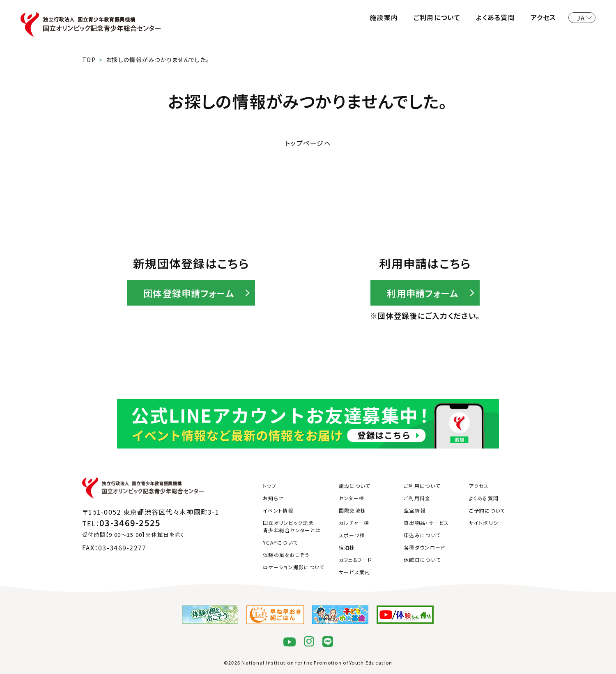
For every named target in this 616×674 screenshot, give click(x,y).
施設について (355, 486)
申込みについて (422, 535)
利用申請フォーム (423, 293)
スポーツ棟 (352, 535)
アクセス (543, 17)
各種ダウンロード (424, 547)
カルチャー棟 (354, 523)
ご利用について (437, 17)
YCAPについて (280, 542)
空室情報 (415, 510)
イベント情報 (278, 510)
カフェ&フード (355, 560)
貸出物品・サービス (426, 523)
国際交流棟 (352, 510)
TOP (89, 60)
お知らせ (273, 498)
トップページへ (308, 143)
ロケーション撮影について (294, 567)
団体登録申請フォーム (189, 293)
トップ (270, 486)
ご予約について (487, 510)
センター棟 (352, 498)
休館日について (422, 560)
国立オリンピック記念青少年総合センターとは (292, 526)
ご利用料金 (417, 498)
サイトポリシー (486, 523)
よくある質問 (495, 17)
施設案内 (384, 17)
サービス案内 (355, 572)
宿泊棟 (347, 547)
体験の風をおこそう (286, 555)
